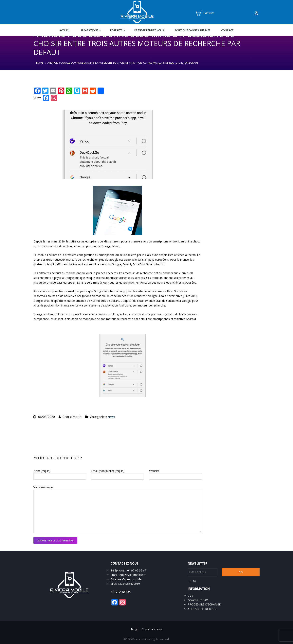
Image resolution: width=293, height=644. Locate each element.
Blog (134, 629)
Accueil (65, 30)
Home (40, 63)
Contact (227, 30)
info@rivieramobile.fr (132, 575)
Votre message (43, 487)
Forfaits (116, 30)
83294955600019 (129, 584)
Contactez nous (152, 629)
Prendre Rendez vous (149, 30)
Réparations (89, 30)
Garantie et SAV (198, 600)
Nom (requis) (42, 471)
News (111, 417)
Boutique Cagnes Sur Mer (192, 30)
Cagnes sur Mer (132, 579)
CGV (190, 595)
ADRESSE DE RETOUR (202, 609)
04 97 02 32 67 (137, 570)
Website (154, 471)
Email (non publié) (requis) (108, 471)
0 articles (209, 13)
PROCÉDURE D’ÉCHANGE (204, 604)
